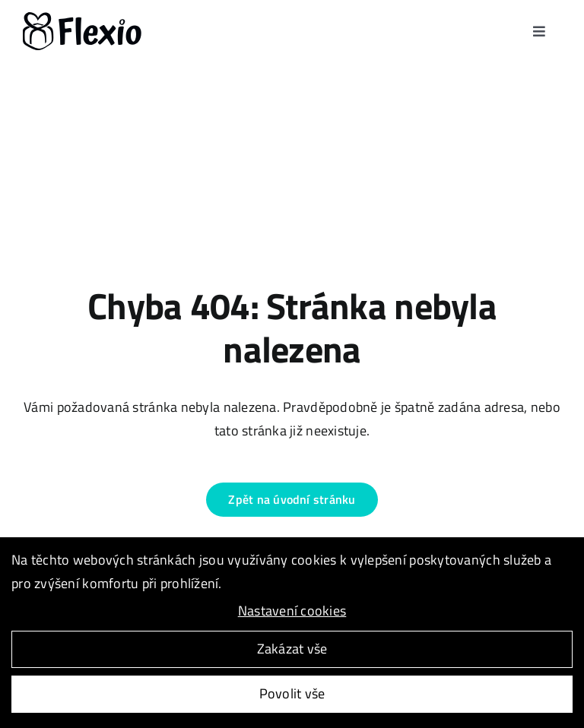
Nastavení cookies (292, 611)
